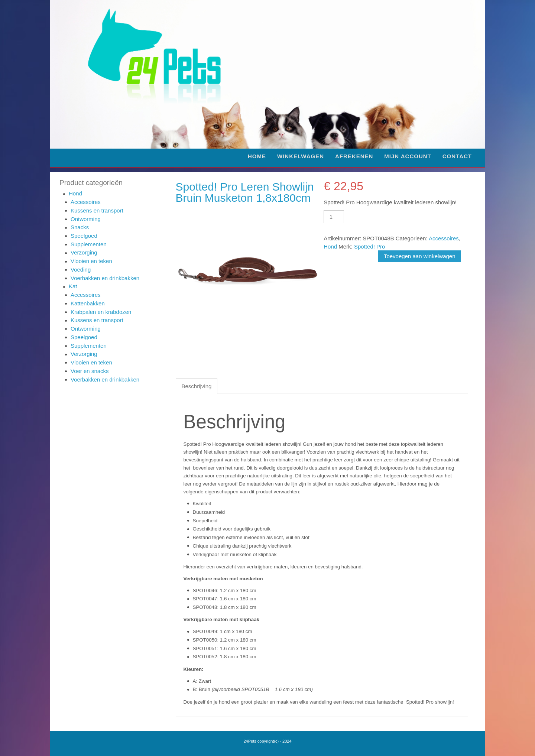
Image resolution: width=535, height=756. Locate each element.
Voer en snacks (90, 371)
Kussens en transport (97, 210)
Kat (73, 286)
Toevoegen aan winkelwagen (420, 256)
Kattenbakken (88, 303)
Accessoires (86, 202)
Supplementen (89, 244)
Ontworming (86, 219)
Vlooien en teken (91, 261)
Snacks (80, 227)
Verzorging (84, 252)
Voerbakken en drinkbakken (105, 278)
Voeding (81, 270)
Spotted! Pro (369, 246)
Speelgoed (84, 236)
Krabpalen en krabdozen (101, 312)
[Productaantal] (334, 217)
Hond (75, 193)
